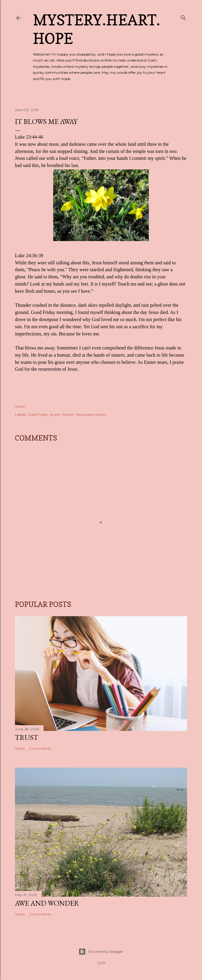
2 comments (40, 748)
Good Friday (38, 414)
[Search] (183, 17)
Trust (27, 737)
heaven (68, 414)
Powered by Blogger (101, 952)
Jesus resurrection (91, 414)
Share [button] (20, 406)
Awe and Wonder (47, 903)
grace (55, 414)
